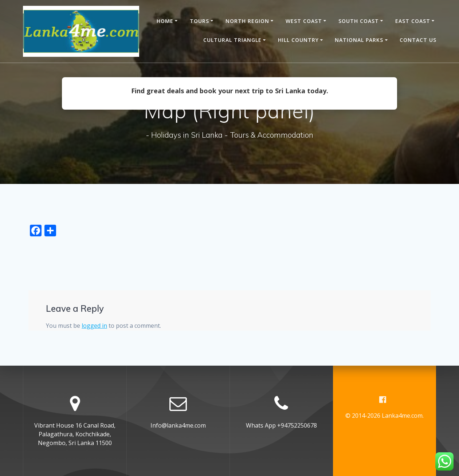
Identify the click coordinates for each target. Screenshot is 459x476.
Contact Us (418, 40)
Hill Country (298, 40)
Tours (199, 21)
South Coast (359, 21)
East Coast (413, 21)
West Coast (304, 21)
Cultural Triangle (232, 40)
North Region (247, 21)
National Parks (359, 40)
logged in (94, 326)
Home (165, 21)
